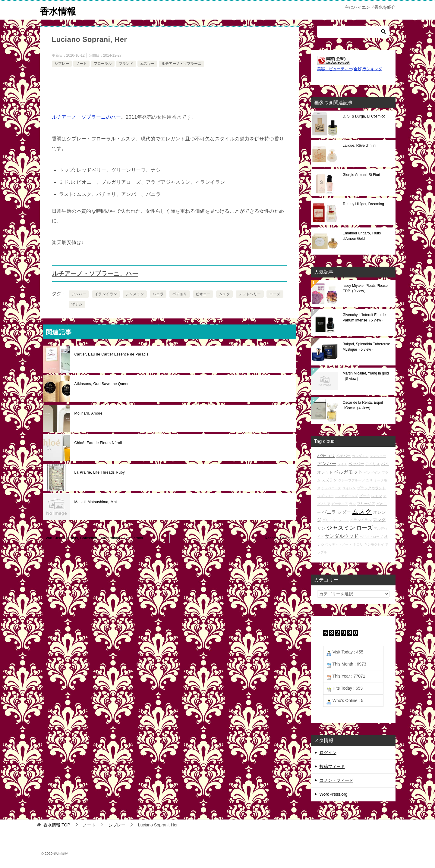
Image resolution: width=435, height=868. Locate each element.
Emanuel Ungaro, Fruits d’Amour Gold (362, 236)
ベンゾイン (372, 472)
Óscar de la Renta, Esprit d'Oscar (363, 405)
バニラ (158, 294)
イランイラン (106, 294)
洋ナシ (77, 304)
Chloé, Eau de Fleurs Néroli (98, 443)
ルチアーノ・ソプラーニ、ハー (95, 274)
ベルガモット (348, 472)
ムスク (224, 294)
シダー (344, 512)
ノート (81, 64)
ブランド (126, 64)
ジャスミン (135, 294)
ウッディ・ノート (339, 544)
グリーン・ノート (336, 520)
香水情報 (58, 10)
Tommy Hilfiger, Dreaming (363, 204)
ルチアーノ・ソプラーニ (181, 64)
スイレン (349, 488)
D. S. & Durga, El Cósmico (364, 116)
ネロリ (358, 544)
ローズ (275, 294)
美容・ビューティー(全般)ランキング (350, 69)
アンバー (79, 294)
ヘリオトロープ (371, 537)
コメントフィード (336, 780)
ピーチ (364, 496)
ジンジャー (378, 456)
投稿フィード (332, 766)
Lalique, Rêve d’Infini (359, 146)
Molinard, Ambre (88, 413)
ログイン (328, 753)
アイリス (373, 464)
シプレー (62, 64)
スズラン (329, 480)
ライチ (342, 464)
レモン (377, 496)
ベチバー (343, 456)
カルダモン (360, 456)
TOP (57, 825)
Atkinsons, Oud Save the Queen (102, 384)
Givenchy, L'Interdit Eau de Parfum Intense (364, 318)
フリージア (366, 504)
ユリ (369, 480)
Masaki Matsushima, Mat (96, 502)
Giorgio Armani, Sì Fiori (361, 175)
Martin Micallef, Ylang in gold (366, 376)
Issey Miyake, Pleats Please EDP (365, 288)
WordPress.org (334, 794)
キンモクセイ (374, 544)
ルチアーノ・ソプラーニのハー (87, 117)
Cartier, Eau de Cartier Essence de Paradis (112, 354)
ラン (352, 504)
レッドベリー (250, 294)
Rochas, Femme (279, 538)
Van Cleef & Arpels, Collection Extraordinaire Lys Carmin (95, 538)
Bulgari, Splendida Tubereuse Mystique (366, 347)
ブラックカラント (371, 488)
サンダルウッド (342, 536)
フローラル (103, 64)
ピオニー (203, 294)
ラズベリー (325, 496)
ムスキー (147, 64)
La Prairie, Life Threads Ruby (100, 472)
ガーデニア (340, 504)
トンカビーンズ (346, 496)
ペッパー (356, 464)
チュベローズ (331, 488)
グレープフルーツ (351, 480)
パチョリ (180, 294)
